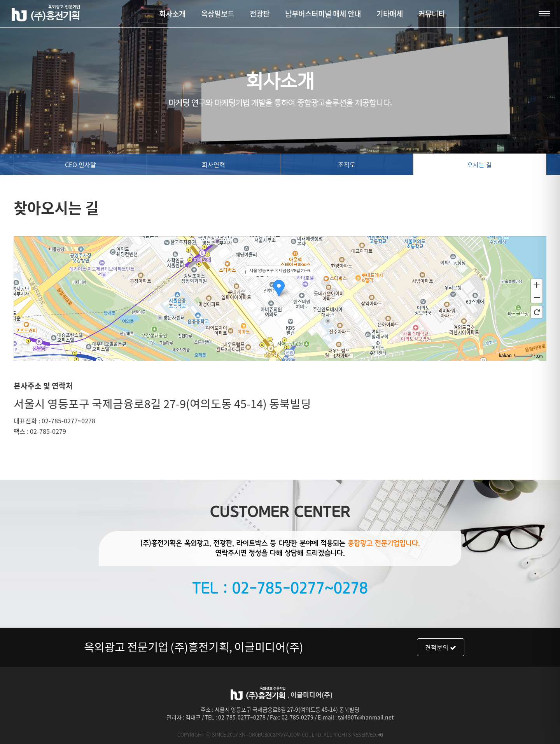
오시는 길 (479, 164)
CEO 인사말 (80, 164)
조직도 (347, 164)
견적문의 (441, 647)
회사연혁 (213, 164)
